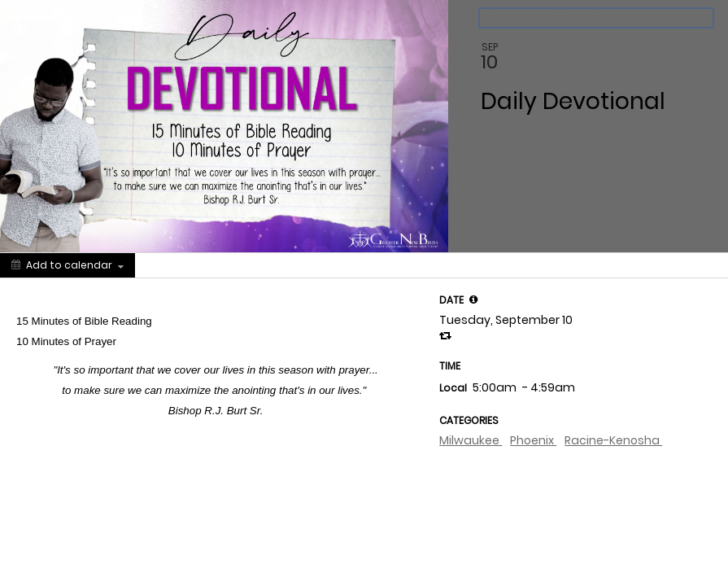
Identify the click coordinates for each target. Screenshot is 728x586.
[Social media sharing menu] (165, 265)
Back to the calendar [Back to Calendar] (541, 18)
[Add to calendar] (68, 265)
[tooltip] (473, 300)
